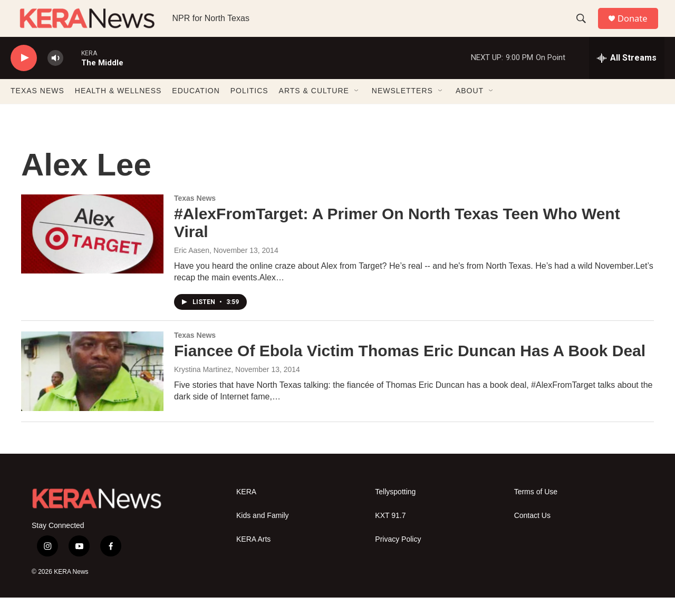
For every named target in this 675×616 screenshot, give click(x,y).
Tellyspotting (395, 510)
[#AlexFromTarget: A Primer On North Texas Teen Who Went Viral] (92, 252)
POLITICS (249, 110)
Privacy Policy (398, 558)
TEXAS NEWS (37, 110)
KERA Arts (253, 558)
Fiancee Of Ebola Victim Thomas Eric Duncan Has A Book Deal (410, 369)
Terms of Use (536, 510)
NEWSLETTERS (402, 110)
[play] (24, 77)
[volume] (55, 77)
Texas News (195, 217)
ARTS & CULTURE (314, 110)
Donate (638, 28)
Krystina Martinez (202, 388)
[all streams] (627, 76)
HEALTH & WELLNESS (118, 110)
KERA (246, 510)
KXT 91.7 (390, 534)
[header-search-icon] (585, 28)
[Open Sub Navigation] (357, 110)
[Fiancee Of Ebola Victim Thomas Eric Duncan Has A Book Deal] (92, 389)
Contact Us (532, 534)
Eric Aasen (192, 269)
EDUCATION (196, 110)
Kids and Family (263, 534)
